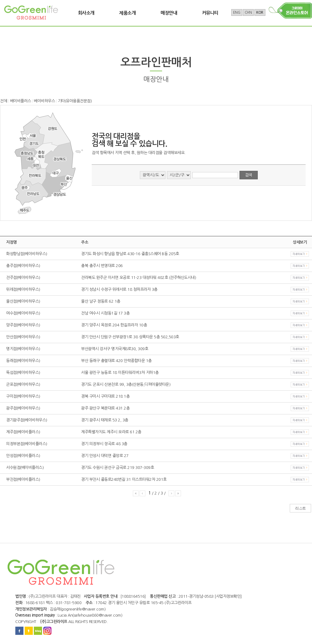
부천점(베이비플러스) (23, 479)
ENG (237, 12)
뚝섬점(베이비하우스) (23, 373)
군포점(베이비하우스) (23, 384)
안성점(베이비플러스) (23, 456)
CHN (248, 12)
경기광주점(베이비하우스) (27, 420)
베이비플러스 (21, 101)
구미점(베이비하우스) (23, 396)
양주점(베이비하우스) (23, 325)
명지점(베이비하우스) (23, 349)
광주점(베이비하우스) (23, 408)
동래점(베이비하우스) (23, 361)
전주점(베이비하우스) (23, 278)
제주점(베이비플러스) (23, 432)
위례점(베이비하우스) (23, 289)
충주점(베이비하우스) (23, 266)
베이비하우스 (44, 101)
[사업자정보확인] (228, 596)
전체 (4, 101)
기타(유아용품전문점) (75, 101)
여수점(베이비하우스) (23, 313)
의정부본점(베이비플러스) (27, 444)
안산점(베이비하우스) (23, 337)
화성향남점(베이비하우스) (27, 254)
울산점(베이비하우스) (23, 301)
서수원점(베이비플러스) (25, 468)
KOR (260, 12)
